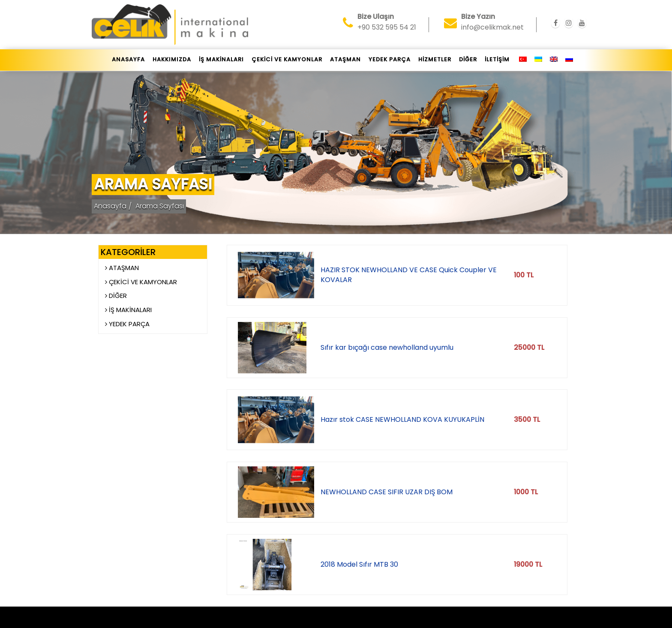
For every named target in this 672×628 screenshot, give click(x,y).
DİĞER (468, 59)
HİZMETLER (435, 59)
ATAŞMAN (345, 59)
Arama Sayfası (160, 206)
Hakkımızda (172, 59)
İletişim (497, 59)
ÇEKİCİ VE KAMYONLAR (287, 59)
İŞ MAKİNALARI (221, 59)
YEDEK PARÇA (390, 59)
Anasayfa (128, 59)
